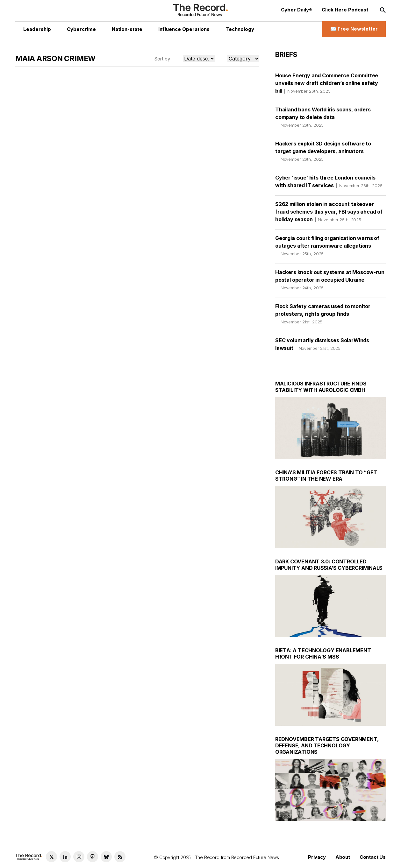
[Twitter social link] (51, 857)
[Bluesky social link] (106, 857)
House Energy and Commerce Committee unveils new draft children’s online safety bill (327, 83)
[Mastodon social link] (93, 857)
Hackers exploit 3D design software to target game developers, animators (323, 151)
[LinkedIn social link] (65, 857)
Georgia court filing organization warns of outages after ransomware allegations (327, 246)
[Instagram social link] (79, 857)
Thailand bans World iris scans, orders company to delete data (323, 117)
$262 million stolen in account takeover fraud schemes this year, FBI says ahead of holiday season (329, 212)
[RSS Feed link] (120, 857)
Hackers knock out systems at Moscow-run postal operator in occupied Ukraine (330, 280)
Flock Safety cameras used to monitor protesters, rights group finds (323, 314)
